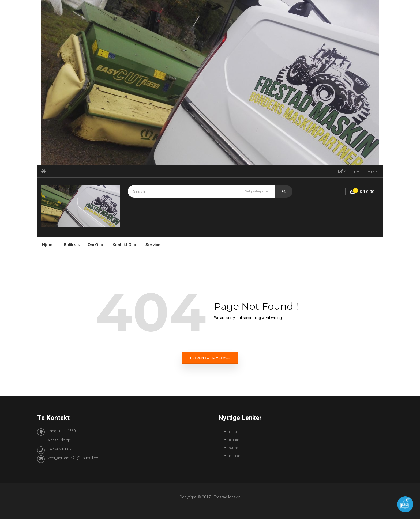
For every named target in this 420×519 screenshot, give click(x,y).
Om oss (95, 245)
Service (153, 245)
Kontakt (235, 456)
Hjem (47, 245)
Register (372, 171)
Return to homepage (210, 358)
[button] (362, 192)
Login (353, 171)
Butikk (70, 245)
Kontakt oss (124, 245)
